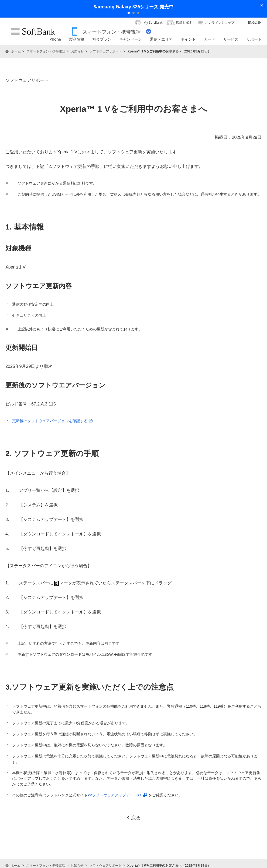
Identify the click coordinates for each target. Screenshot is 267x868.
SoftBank (33, 31)
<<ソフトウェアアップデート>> (117, 795)
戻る (133, 818)
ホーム (16, 51)
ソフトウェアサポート (106, 51)
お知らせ (77, 51)
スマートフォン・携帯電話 (46, 51)
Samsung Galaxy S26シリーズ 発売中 (133, 7)
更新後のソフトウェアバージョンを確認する (52, 421)
